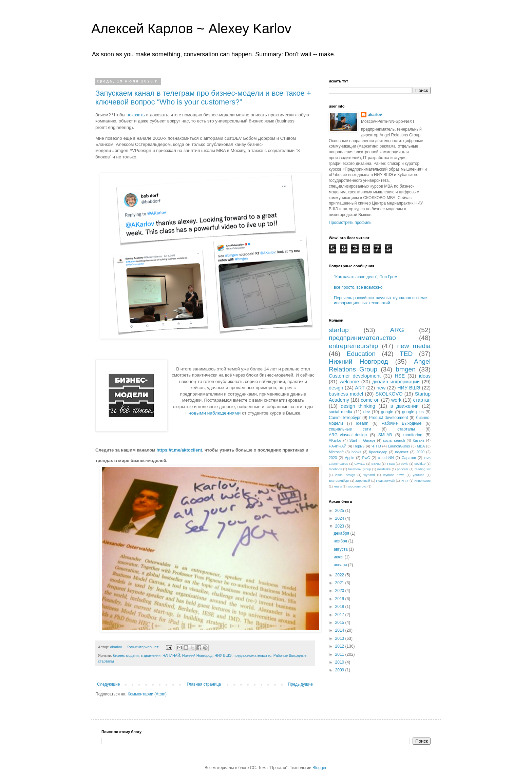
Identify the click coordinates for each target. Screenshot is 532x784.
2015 (340, 623)
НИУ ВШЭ (223, 655)
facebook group (359, 469)
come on (370, 400)
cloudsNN (386, 458)
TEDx (391, 464)
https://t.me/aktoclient (179, 450)
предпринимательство (252, 655)
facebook (335, 469)
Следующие (108, 684)
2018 (340, 607)
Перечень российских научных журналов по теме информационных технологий (380, 300)
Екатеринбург (339, 481)
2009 (340, 670)
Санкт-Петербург (345, 418)
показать (136, 115)
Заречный (363, 481)
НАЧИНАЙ (171, 655)
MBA (421, 446)
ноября (341, 541)
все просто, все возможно (358, 287)
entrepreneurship (353, 346)
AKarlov (335, 440)
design (336, 388)
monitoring (413, 435)
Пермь (359, 446)
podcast (403, 469)
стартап (422, 400)
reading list (423, 469)
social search (394, 440)
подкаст (402, 452)
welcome (349, 382)
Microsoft (336, 452)
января (341, 565)
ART (360, 388)
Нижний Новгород (197, 655)
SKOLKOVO (389, 394)
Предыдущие (300, 684)
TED (406, 354)
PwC (366, 458)
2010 (340, 662)
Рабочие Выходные (290, 655)
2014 (340, 630)
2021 (340, 583)
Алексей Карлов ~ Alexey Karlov (191, 28)
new (381, 388)
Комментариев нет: (143, 647)
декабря (342, 533)
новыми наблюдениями (215, 413)
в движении (151, 655)
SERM (376, 464)
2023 (333, 458)
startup (339, 330)
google (387, 412)
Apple (349, 458)
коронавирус (357, 486)
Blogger (319, 768)
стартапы (106, 661)
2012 (340, 646)
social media (340, 412)
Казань (419, 440)
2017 (340, 615)
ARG (397, 330)
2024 (340, 518)
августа (341, 549)
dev (367, 412)
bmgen (406, 369)
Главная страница (204, 684)
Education (361, 354)
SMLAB (385, 435)
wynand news (394, 475)
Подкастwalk (385, 481)
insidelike (384, 469)
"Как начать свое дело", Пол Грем (366, 277)
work (396, 400)
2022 (340, 575)
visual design (345, 475)
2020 (420, 452)
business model (346, 394)
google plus (413, 412)
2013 (340, 638)
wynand (369, 475)
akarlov (375, 115)
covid (404, 464)
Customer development (355, 376)
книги (338, 486)
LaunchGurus (399, 446)
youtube (419, 475)
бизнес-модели (126, 655)
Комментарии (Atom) (147, 694)
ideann (362, 423)
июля (339, 557)
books (356, 452)
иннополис (423, 481)
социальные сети (350, 429)
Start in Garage (363, 440)
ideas (425, 376)
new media (414, 346)
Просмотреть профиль (350, 223)
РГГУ (405, 481)
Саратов (409, 458)
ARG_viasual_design (348, 435)
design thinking (358, 406)
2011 (340, 654)
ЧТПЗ (376, 446)
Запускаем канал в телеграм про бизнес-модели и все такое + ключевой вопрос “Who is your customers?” (203, 98)
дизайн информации (396, 382)
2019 (340, 599)
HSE (400, 376)
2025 (340, 511)
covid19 (420, 464)
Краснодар (378, 452)
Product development (388, 418)
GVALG (360, 464)
